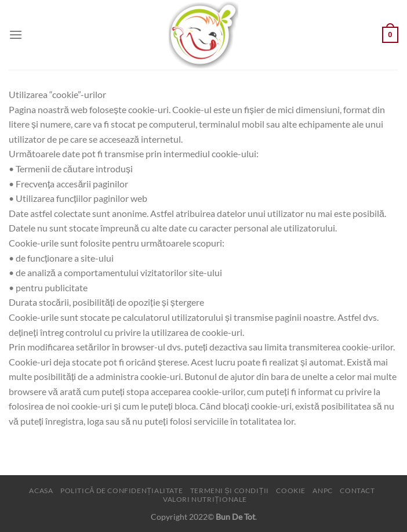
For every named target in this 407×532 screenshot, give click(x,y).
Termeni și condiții (230, 491)
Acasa (41, 491)
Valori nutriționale (205, 499)
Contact (357, 491)
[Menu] (16, 35)
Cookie (291, 491)
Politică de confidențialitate (121, 491)
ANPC (322, 491)
